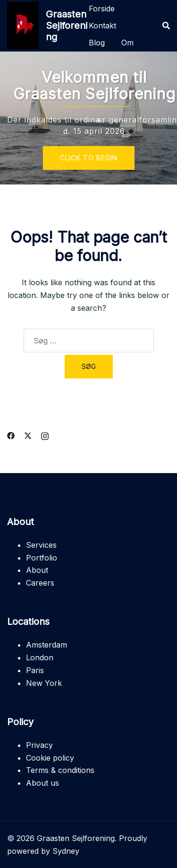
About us (42, 783)
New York (44, 683)
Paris (35, 670)
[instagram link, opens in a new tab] (45, 435)
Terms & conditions (60, 770)
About (37, 570)
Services (41, 545)
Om (127, 43)
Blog (97, 43)
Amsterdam (46, 645)
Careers (40, 583)
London (40, 658)
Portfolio (42, 558)
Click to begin (89, 158)
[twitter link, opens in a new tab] (28, 435)
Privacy (39, 745)
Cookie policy (50, 758)
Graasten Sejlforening (67, 26)
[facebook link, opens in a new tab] (11, 435)
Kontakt (102, 26)
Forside (102, 9)
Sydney (66, 851)
